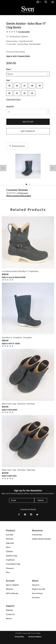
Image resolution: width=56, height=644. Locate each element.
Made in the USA (39, 589)
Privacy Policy (19, 637)
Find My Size (37, 535)
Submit (41, 500)
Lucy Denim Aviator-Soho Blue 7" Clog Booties (20, 271)
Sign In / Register (12, 585)
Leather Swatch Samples (41, 539)
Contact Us (10, 614)
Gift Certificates (12, 593)
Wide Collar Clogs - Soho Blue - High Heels (19, 470)
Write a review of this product (19, 196)
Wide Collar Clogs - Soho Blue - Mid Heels (18, 404)
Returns (9, 618)
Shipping (9, 610)
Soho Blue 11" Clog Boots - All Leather (17, 337)
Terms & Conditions (35, 637)
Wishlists (10, 589)
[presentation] (10, 535)
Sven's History (38, 593)
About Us (36, 585)
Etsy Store (36, 597)
